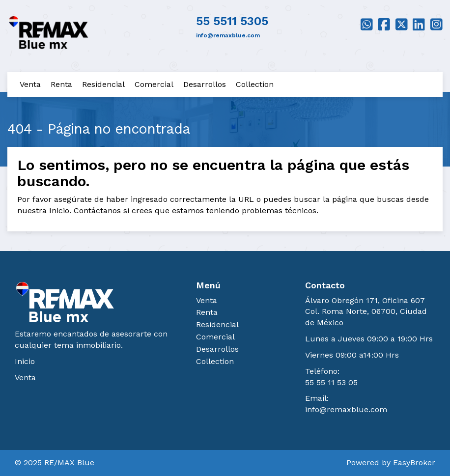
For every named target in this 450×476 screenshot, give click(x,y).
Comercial (154, 84)
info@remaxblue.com (346, 409)
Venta (30, 84)
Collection (255, 84)
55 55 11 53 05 (331, 382)
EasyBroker (414, 462)
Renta (61, 84)
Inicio (25, 361)
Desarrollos (205, 84)
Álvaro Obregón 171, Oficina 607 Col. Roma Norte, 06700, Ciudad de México (366, 312)
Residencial (103, 84)
